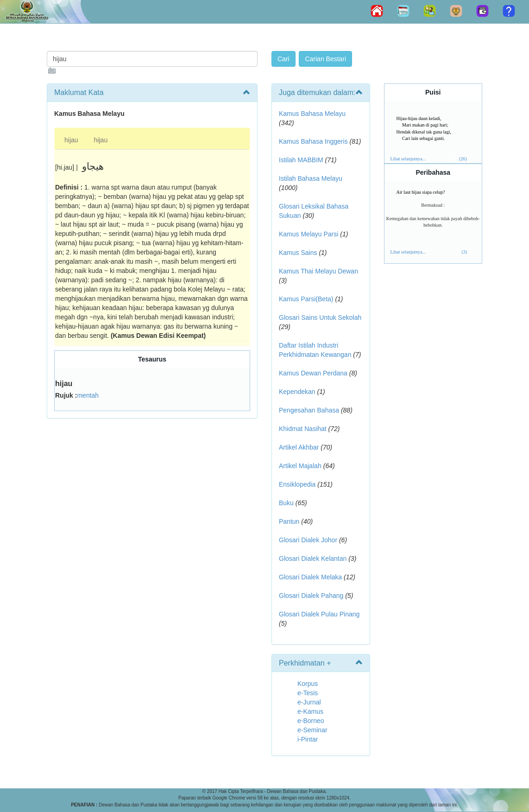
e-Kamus (310, 711)
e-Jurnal (309, 702)
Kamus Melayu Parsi (309, 234)
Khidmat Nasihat (303, 429)
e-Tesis (308, 693)
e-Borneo (311, 721)
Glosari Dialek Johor (308, 540)
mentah (88, 395)
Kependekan (297, 392)
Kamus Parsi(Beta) (306, 299)
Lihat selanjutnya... (408, 159)
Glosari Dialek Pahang (311, 596)
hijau (71, 140)
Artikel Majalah (300, 466)
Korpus (308, 684)
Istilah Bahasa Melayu (311, 178)
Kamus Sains (298, 253)
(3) (464, 252)
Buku (286, 503)
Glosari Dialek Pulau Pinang (319, 614)
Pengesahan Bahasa (309, 410)
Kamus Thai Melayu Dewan (318, 271)
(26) (463, 159)
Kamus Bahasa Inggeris (313, 141)
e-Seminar (312, 730)
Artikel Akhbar (299, 447)
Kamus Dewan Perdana (313, 373)
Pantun (289, 521)
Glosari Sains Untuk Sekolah (320, 317)
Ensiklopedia (297, 484)
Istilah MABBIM (301, 160)
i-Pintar (308, 739)
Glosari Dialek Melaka (310, 577)
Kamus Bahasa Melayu (312, 114)
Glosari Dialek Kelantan (313, 558)
